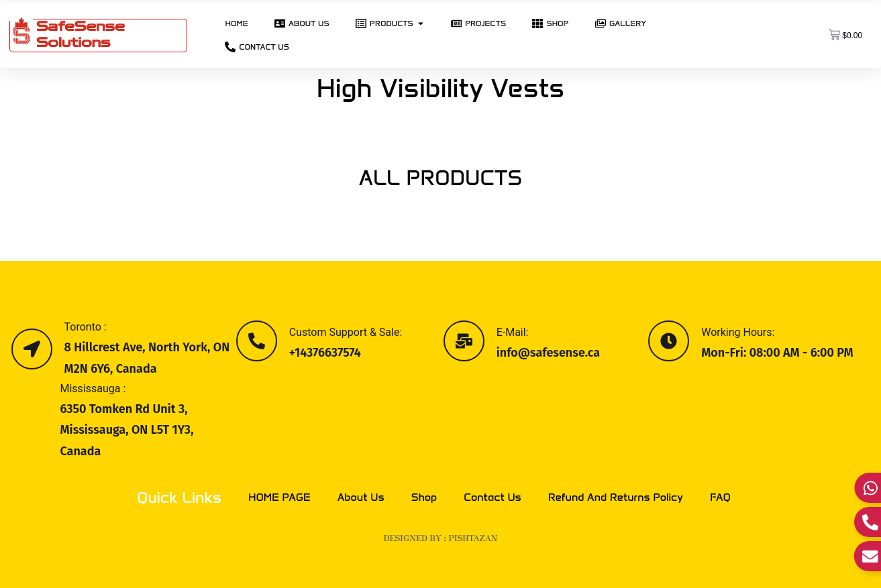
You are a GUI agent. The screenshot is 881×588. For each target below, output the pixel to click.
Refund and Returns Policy (616, 497)
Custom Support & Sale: (346, 332)
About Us (361, 497)
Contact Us (493, 497)
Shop (424, 497)
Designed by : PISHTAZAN (441, 537)
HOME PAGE (279, 497)
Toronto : (86, 327)
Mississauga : (93, 389)
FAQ (720, 497)
